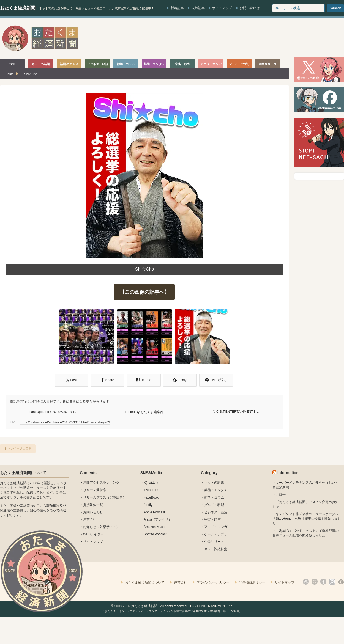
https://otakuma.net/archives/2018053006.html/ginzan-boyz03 (65, 422)
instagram (151, 490)
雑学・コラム (214, 497)
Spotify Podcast (155, 534)
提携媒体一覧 (93, 505)
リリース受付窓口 (96, 490)
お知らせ (90, 527)
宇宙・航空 (212, 519)
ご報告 (281, 495)
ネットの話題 (214, 483)
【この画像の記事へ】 (144, 292)
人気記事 (198, 8)
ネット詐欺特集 (216, 549)
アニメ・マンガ (216, 527)
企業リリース (214, 542)
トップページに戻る (18, 448)
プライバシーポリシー (213, 582)
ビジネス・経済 (216, 512)
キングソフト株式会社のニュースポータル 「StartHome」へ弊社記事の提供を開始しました (307, 519)
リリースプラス (95, 497)
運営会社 (90, 519)
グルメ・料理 (214, 505)
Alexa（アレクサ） (158, 519)
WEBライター (93, 534)
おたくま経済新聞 (18, 8)
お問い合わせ (250, 8)
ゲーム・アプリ (216, 534)
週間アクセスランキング (101, 483)
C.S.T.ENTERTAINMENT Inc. (238, 412)
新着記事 (177, 8)
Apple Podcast (154, 512)
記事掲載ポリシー (252, 582)
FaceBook (151, 497)
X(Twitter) (151, 483)
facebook (323, 582)
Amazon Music (155, 527)
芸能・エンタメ (216, 490)
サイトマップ (222, 8)
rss (306, 582)
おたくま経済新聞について (23, 473)
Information (288, 473)
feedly (148, 505)
